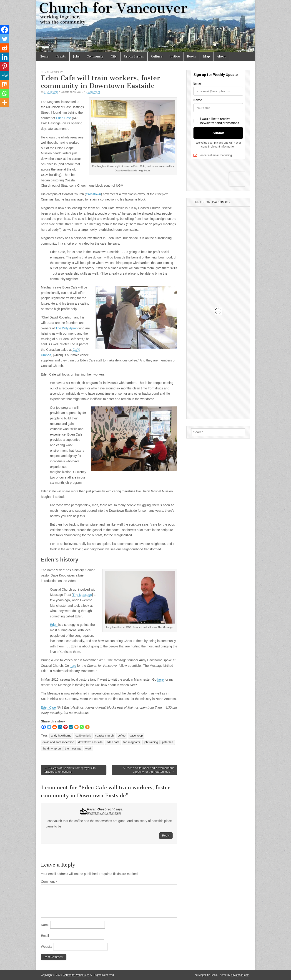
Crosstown (93, 194)
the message (73, 749)
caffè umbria (83, 736)
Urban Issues (134, 56)
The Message (82, 595)
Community (95, 56)
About (221, 56)
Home (44, 56)
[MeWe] (71, 727)
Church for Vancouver (76, 975)
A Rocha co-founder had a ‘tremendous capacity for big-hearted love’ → (149, 770)
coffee (122, 736)
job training (151, 742)
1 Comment (93, 92)
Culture (157, 56)
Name (45, 925)
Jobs (76, 56)
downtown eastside (90, 742)
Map (207, 56)
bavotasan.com (240, 975)
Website (47, 947)
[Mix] (76, 727)
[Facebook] (44, 727)
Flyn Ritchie (51, 92)
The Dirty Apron (66, 328)
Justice (175, 56)
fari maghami (132, 742)
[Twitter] (49, 727)
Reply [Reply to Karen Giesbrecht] (166, 836)
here (73, 666)
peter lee (168, 742)
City (114, 56)
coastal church (104, 736)
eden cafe (113, 742)
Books (192, 56)
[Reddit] (55, 727)
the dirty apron (52, 749)
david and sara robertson (58, 742)
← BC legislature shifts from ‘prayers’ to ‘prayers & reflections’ (70, 770)
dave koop (136, 736)
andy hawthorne (61, 736)
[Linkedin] (60, 727)
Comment (49, 882)
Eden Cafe (63, 118)
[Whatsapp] (82, 727)
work (88, 749)
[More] (87, 727)
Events (61, 56)
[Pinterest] (65, 727)
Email (45, 936)
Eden (54, 625)
